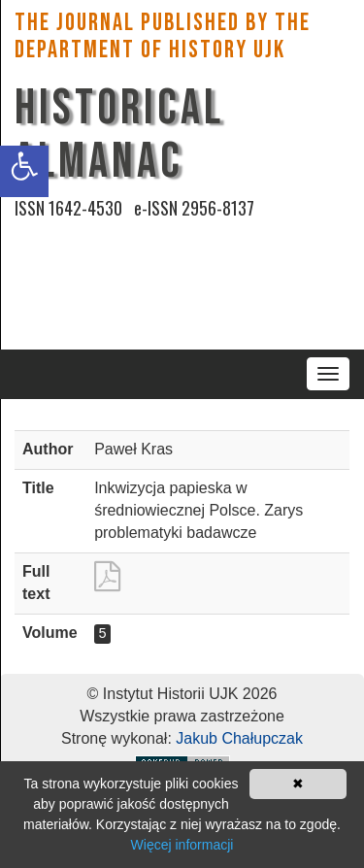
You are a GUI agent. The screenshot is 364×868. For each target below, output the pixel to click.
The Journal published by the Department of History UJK (163, 36)
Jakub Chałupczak (239, 738)
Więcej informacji (182, 845)
